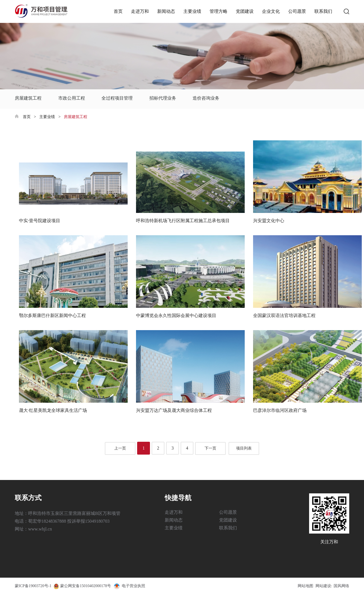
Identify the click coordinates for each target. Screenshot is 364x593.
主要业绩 (192, 11)
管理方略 (219, 11)
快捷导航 (178, 498)
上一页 (120, 448)
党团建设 (245, 11)
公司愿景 (297, 11)
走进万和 (140, 11)
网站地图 (305, 586)
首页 (118, 11)
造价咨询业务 (206, 98)
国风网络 (341, 586)
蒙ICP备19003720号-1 (33, 586)
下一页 (210, 448)
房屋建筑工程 (28, 98)
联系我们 (323, 11)
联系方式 (28, 498)
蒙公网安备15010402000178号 (86, 586)
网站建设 (323, 586)
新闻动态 (166, 11)
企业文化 (271, 11)
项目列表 (244, 448)
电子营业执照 (129, 586)
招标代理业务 (163, 98)
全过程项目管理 (117, 98)
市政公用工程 (72, 98)
